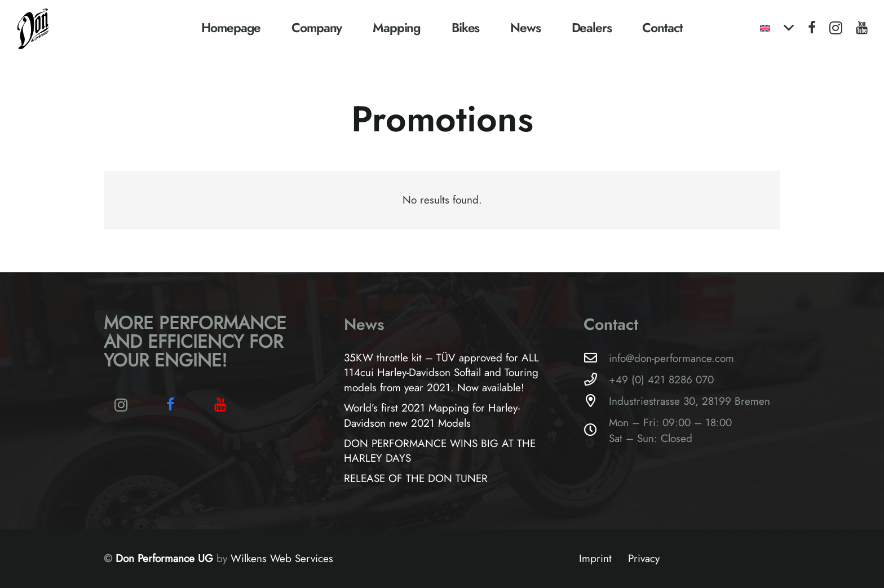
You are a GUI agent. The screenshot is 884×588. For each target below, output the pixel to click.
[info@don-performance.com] (596, 358)
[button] (777, 28)
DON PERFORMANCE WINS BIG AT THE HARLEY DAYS (440, 451)
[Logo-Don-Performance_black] (33, 28)
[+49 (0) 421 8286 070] (596, 380)
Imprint (595, 558)
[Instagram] (836, 28)
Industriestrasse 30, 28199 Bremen (689, 401)
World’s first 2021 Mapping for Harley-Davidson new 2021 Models (432, 415)
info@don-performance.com (671, 358)
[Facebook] (812, 28)
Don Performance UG (166, 558)
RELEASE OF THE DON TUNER (416, 478)
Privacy (644, 558)
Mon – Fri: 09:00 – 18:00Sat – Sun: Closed (670, 430)
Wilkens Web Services (282, 558)
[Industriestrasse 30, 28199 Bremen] (596, 401)
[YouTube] (862, 28)
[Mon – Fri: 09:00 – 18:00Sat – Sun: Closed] (596, 430)
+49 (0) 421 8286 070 (661, 380)
